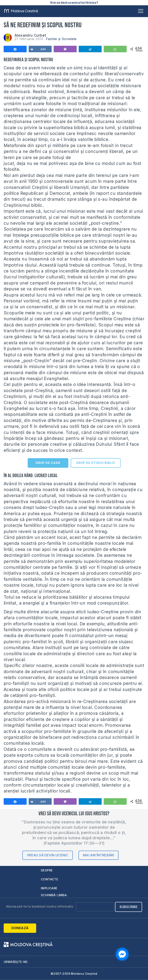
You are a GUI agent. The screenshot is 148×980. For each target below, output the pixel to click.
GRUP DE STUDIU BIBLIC (96, 463)
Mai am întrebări (98, 855)
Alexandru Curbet (30, 35)
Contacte (50, 879)
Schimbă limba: (54, 895)
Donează (20, 928)
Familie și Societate (61, 39)
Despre (47, 870)
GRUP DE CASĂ (48, 463)
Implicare (49, 888)
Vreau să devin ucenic (48, 855)
